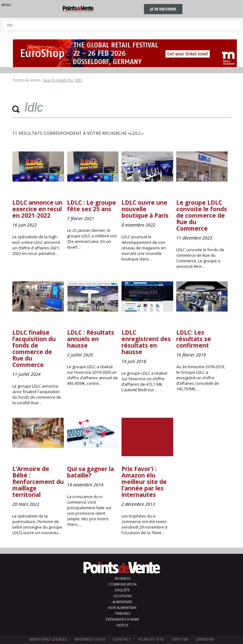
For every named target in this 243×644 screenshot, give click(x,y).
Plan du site (151, 639)
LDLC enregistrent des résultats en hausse (146, 342)
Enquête (122, 590)
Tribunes (123, 614)
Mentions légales (48, 639)
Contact (122, 639)
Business (123, 578)
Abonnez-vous (90, 639)
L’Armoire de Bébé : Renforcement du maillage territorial (38, 482)
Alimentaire (122, 602)
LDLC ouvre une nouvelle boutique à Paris (145, 209)
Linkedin (205, 639)
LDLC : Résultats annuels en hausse (91, 339)
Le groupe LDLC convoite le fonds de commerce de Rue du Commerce (202, 215)
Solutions (123, 596)
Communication (123, 584)
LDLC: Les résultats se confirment (194, 339)
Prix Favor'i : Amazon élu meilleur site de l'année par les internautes (144, 482)
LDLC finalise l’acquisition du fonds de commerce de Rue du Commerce (34, 349)
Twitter (180, 639)
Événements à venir (122, 619)
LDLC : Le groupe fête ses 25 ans (92, 206)
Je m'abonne (163, 9)
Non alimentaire (122, 608)
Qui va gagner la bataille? (90, 472)
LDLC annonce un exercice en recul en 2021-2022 (37, 209)
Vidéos (122, 625)
